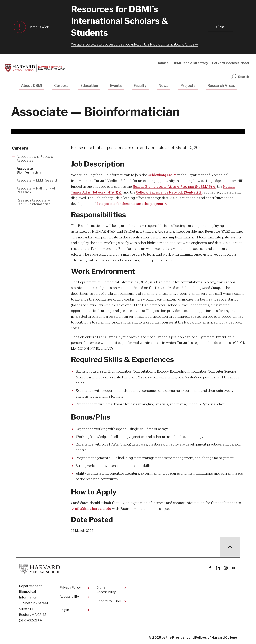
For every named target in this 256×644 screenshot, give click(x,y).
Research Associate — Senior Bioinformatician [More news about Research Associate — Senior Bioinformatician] (33, 202)
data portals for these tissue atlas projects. (130, 204)
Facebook (210, 568)
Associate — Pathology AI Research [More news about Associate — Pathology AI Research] (36, 190)
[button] (220, 27)
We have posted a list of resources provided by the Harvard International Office (133, 44)
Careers (61, 86)
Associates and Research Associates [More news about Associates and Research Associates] (36, 159)
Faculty (140, 86)
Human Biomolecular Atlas (154, 186)
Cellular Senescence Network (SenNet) (167, 192)
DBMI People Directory (190, 63)
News (163, 86)
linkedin (218, 568)
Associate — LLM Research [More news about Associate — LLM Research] (37, 180)
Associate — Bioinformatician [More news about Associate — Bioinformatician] (30, 171)
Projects (188, 86)
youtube (233, 568)
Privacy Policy (70, 588)
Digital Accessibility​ (106, 590)
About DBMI (32, 86)
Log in (64, 610)
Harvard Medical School (230, 63)
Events (116, 86)
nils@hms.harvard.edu (93, 509)
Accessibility (69, 597)
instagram (226, 568)
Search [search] (240, 77)
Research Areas (221, 86)
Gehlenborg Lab (160, 175)
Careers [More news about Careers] (20, 148)
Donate (163, 63)
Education (89, 86)
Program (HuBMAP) (196, 186)
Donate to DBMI (109, 601)
